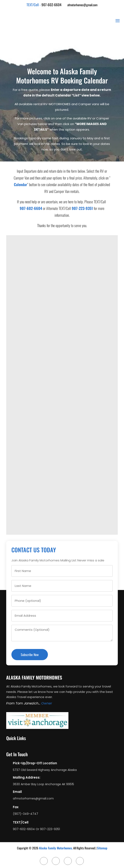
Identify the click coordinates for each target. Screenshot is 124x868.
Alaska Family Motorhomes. (56, 848)
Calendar (21, 184)
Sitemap (102, 848)
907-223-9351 (82, 208)
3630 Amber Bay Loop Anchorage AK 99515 (43, 784)
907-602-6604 (51, 5)
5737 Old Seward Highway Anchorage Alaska (45, 770)
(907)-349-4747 (26, 814)
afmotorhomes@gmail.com (82, 5)
